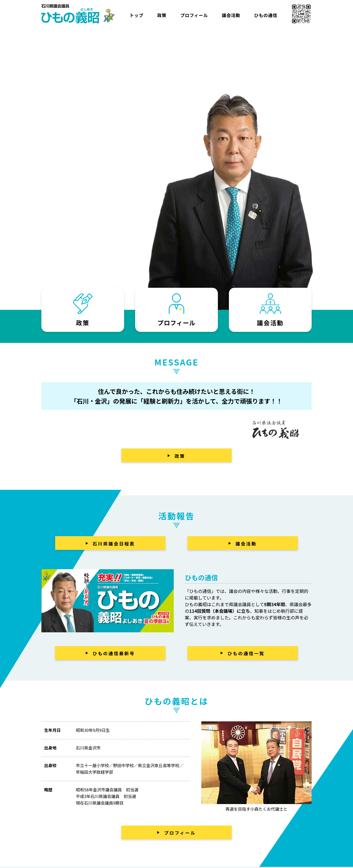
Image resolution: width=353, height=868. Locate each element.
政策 (162, 15)
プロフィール (194, 15)
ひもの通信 (266, 15)
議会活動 (231, 15)
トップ (137, 15)
